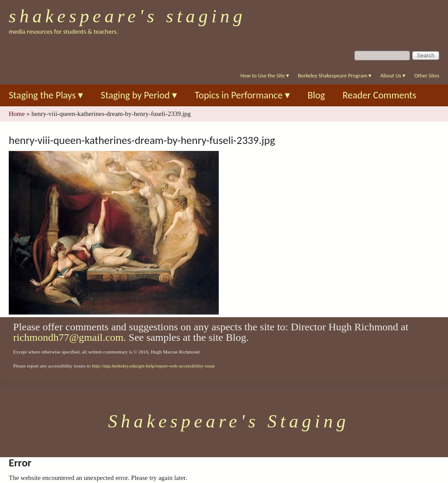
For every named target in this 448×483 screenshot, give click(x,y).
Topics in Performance (242, 95)
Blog (316, 95)
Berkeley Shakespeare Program (335, 75)
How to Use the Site (265, 75)
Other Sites (427, 75)
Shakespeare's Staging (127, 16)
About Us (393, 75)
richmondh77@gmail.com (68, 337)
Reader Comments (380, 95)
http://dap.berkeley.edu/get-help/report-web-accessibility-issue (153, 366)
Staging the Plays (46, 95)
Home (17, 114)
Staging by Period (139, 95)
